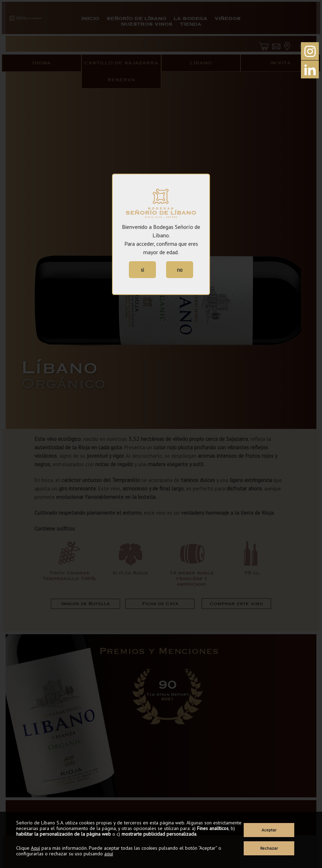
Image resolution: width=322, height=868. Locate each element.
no (180, 270)
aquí (109, 854)
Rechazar (269, 848)
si (142, 270)
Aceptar (269, 830)
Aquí (35, 848)
